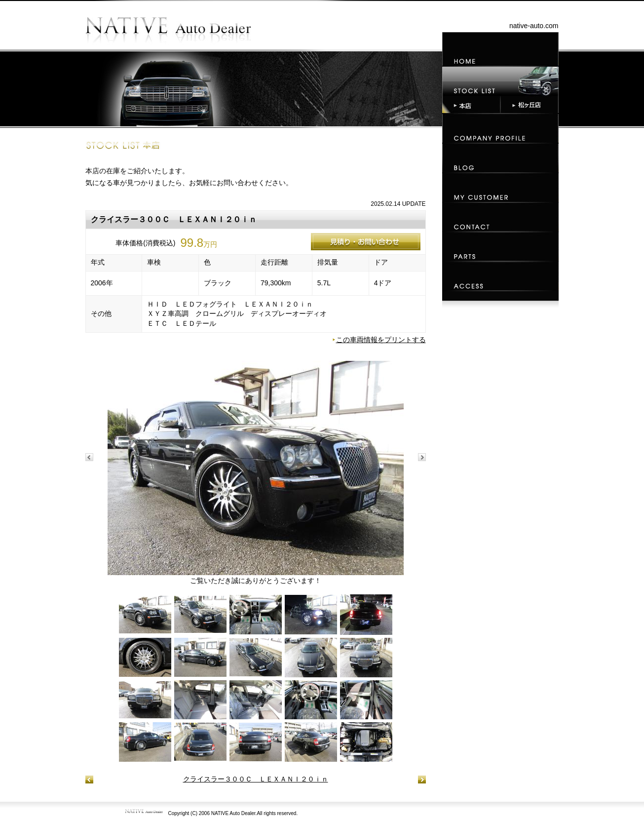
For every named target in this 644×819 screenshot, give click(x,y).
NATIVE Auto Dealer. (234, 813)
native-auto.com (534, 26)
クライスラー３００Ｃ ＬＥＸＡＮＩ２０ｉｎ (256, 779)
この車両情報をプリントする (381, 340)
